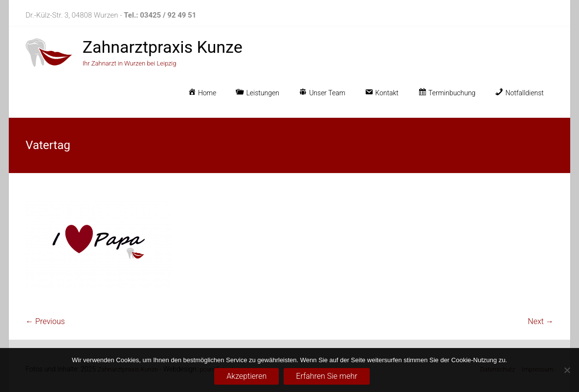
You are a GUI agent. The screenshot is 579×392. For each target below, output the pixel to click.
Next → (540, 321)
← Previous (45, 321)
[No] (567, 370)
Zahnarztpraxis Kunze (163, 47)
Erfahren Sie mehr (326, 376)
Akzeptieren (246, 376)
